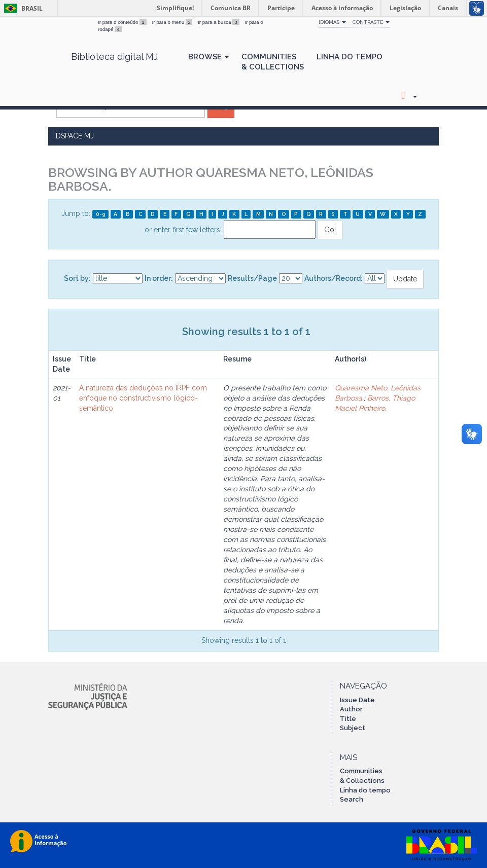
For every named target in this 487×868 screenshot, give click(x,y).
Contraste (371, 22)
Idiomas (332, 22)
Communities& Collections (273, 62)
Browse (208, 57)
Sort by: (77, 278)
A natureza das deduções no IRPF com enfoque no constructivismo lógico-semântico (143, 398)
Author (351, 709)
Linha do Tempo (350, 57)
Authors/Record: (334, 278)
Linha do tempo (365, 790)
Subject (353, 728)
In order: (159, 278)
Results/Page (252, 278)
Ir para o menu (173, 22)
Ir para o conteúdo (123, 22)
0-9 (101, 214)
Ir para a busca (219, 22)
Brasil (22, 8)
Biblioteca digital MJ (114, 57)
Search (352, 799)
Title (348, 719)
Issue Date (357, 700)
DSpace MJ (75, 136)
